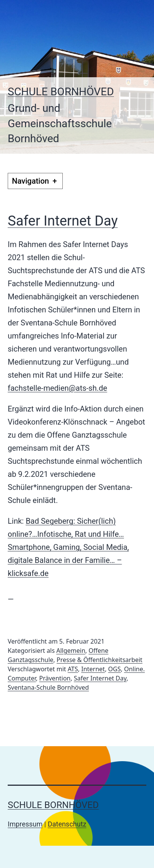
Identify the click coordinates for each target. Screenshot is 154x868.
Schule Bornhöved (61, 92)
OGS (115, 669)
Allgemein (71, 651)
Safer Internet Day (63, 221)
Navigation (35, 181)
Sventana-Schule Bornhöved (48, 687)
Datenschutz (67, 824)
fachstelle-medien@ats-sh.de (57, 388)
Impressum (25, 824)
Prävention (55, 678)
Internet (93, 669)
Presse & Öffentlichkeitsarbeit (100, 660)
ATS (73, 669)
